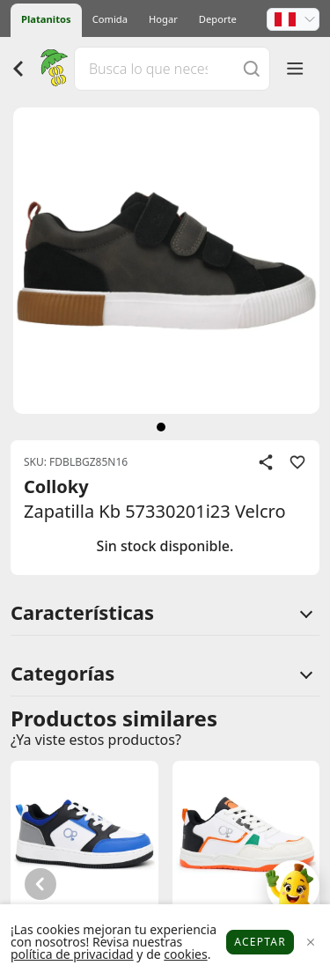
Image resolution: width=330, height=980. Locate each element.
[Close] (310, 943)
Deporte (218, 19)
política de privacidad (72, 954)
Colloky (56, 486)
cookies (185, 954)
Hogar (163, 19)
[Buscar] (252, 68)
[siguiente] (161, 427)
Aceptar (260, 942)
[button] (293, 19)
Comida (110, 19)
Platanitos (46, 19)
